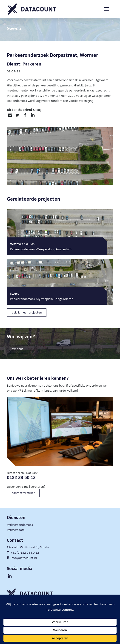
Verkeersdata (16, 530)
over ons (17, 349)
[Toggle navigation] (109, 9)
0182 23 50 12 (21, 477)
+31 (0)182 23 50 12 (25, 552)
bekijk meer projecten (27, 312)
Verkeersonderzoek (20, 524)
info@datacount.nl (24, 558)
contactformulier (23, 493)
